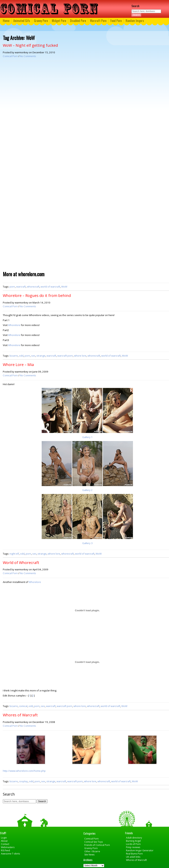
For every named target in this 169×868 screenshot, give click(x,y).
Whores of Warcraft (20, 715)
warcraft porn (65, 356)
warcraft (21, 287)
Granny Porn (41, 21)
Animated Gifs (22, 21)
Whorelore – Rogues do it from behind (37, 295)
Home (6, 21)
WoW (64, 287)
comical (23, 706)
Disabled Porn (78, 21)
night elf (14, 554)
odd (21, 356)
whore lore (80, 356)
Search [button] (136, 15)
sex (33, 356)
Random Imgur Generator (140, 850)
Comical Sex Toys (94, 842)
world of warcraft (50, 287)
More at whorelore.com (24, 274)
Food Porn (116, 21)
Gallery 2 (87, 490)
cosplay (23, 781)
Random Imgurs (135, 21)
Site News (89, 855)
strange (41, 356)
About (4, 841)
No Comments (28, 56)
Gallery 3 (87, 543)
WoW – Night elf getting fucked (30, 45)
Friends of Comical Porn (97, 845)
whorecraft (33, 287)
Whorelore (14, 325)
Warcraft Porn (98, 21)
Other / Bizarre (92, 851)
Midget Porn (59, 21)
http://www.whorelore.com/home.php (24, 771)
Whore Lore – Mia (18, 365)
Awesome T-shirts (10, 854)
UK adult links (133, 857)
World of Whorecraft (21, 563)
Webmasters (8, 847)
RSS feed (5, 850)
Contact (5, 844)
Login (4, 838)
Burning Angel (133, 841)
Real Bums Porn (134, 854)
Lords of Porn (133, 844)
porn (12, 287)
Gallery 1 (87, 437)
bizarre (14, 356)
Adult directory (134, 838)
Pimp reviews (133, 847)
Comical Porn (10, 56)
